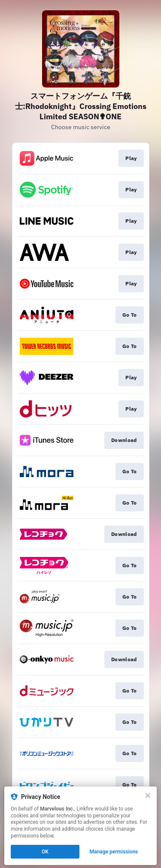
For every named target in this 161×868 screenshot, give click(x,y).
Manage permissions (114, 852)
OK (45, 852)
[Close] (148, 795)
